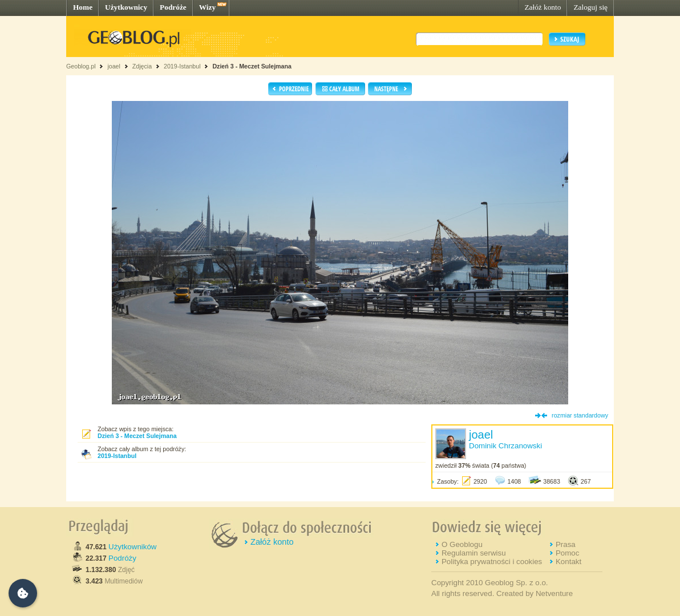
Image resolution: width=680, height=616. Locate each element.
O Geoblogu (462, 544)
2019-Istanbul (182, 66)
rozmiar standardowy (580, 415)
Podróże (173, 7)
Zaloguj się (590, 7)
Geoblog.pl (81, 66)
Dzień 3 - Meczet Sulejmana (252, 66)
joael (114, 66)
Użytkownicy (126, 7)
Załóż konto (543, 7)
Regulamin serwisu (474, 553)
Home (83, 7)
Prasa (566, 544)
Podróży (122, 558)
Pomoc (567, 553)
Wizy (207, 7)
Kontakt (568, 562)
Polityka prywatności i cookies (492, 562)
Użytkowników (132, 547)
